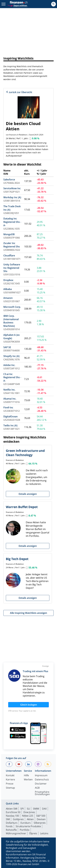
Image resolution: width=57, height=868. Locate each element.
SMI (8, 819)
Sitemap (10, 788)
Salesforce (9, 180)
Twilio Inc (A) (10, 425)
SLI (28, 809)
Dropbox (8, 280)
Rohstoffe (11, 830)
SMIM (36, 809)
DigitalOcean (10, 416)
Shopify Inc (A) (11, 356)
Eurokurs (26, 823)
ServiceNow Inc (12, 188)
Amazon (8, 298)
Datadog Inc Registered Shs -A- (12, 222)
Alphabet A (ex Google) (12, 337)
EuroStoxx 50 (13, 812)
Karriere (10, 780)
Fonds (9, 826)
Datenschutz (42, 780)
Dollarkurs (12, 823)
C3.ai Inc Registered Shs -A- (12, 377)
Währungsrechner (16, 833)
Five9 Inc (8, 407)
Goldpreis (18, 819)
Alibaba (8, 289)
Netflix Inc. (9, 390)
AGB (37, 788)
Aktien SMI (12, 809)
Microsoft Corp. (12, 307)
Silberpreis (40, 823)
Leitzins (44, 833)
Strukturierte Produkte (28, 826)
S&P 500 (41, 816)
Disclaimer (41, 784)
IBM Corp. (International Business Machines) (11, 321)
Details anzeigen (28, 494)
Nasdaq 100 (12, 816)
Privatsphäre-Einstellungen (42, 793)
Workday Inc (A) (12, 197)
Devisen (41, 819)
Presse (10, 784)
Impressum (41, 776)
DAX (44, 809)
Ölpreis (33, 833)
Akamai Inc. (10, 399)
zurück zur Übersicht (19, 92)
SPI (22, 809)
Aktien (30, 819)
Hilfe (26, 776)
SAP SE (7, 347)
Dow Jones (29, 812)
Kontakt (10, 776)
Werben (28, 780)
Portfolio (25, 830)
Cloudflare (9, 256)
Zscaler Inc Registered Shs (12, 245)
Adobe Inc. (9, 365)
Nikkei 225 (28, 816)
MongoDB (9, 234)
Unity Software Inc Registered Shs (12, 268)
